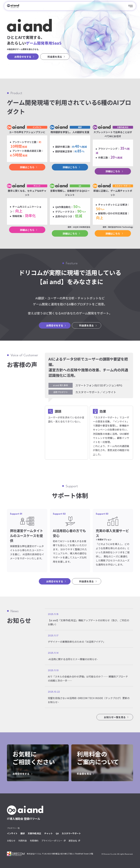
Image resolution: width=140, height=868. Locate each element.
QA (57, 833)
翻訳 (23, 833)
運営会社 (73, 841)
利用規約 (34, 841)
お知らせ (11, 841)
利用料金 (23, 841)
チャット (48, 833)
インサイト (12, 833)
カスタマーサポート (71, 833)
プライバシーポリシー (52, 841)
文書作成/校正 (35, 833)
